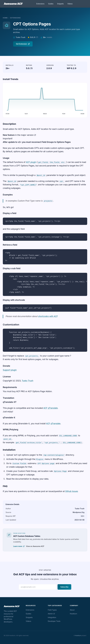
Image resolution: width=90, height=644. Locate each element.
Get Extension (23, 44)
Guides (51, 4)
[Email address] (37, 587)
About (72, 610)
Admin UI (51, 614)
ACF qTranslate (51, 408)
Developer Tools (54, 621)
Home (5, 18)
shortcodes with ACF (48, 316)
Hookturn (73, 614)
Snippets (60, 4)
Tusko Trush (28, 381)
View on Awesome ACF (35, 546)
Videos (70, 4)
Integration (52, 617)
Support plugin (10, 370)
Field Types (52, 610)
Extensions (40, 4)
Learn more (19, 546)
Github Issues (72, 491)
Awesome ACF (13, 4)
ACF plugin (31, 162)
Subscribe (64, 587)
